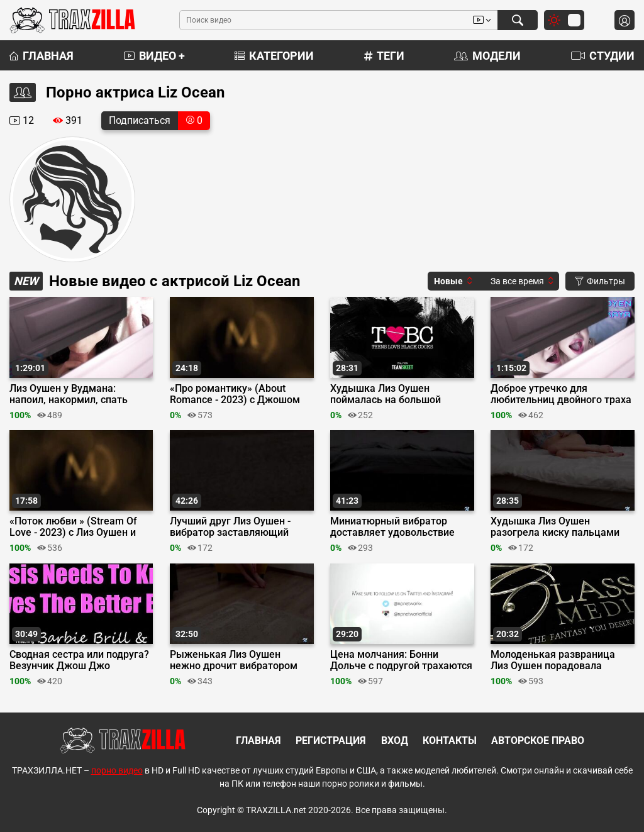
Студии (603, 56)
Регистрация (331, 740)
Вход (395, 740)
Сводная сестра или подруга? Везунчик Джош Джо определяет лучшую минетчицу (79, 660)
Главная (42, 56)
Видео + (154, 56)
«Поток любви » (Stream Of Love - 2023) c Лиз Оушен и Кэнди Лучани (73, 527)
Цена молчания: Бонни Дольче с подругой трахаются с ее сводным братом (401, 660)
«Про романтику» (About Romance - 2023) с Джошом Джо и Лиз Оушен (235, 394)
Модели (487, 56)
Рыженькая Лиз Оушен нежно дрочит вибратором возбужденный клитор (234, 660)
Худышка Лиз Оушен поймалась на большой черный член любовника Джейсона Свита (389, 394)
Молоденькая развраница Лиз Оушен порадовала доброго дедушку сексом (553, 660)
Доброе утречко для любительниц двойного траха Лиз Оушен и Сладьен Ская (561, 394)
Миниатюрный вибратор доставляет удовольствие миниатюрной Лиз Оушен (392, 527)
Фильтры (600, 281)
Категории (274, 56)
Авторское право (538, 740)
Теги (384, 56)
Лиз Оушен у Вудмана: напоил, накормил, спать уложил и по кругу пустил (70, 394)
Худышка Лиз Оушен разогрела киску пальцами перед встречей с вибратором (562, 527)
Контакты (450, 740)
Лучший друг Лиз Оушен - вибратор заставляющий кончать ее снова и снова (230, 527)
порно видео (117, 770)
